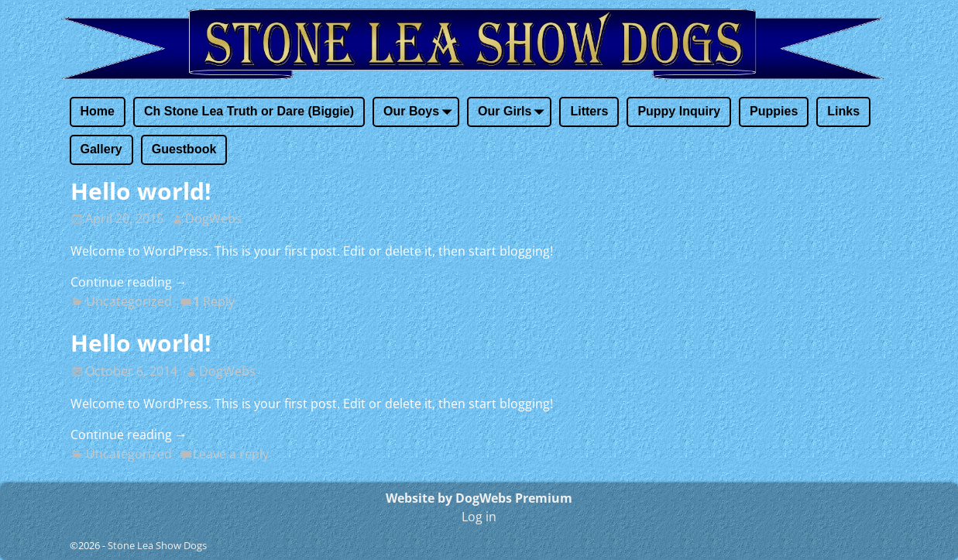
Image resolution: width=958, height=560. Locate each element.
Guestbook (184, 149)
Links (843, 111)
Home (98, 111)
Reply (214, 301)
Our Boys (421, 113)
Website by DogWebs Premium (479, 498)
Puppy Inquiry (679, 111)
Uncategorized (129, 301)
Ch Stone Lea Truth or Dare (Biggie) (249, 111)
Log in (479, 517)
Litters (589, 111)
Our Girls (514, 113)
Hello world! (141, 191)
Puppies (774, 111)
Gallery (101, 149)
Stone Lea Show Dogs (157, 545)
